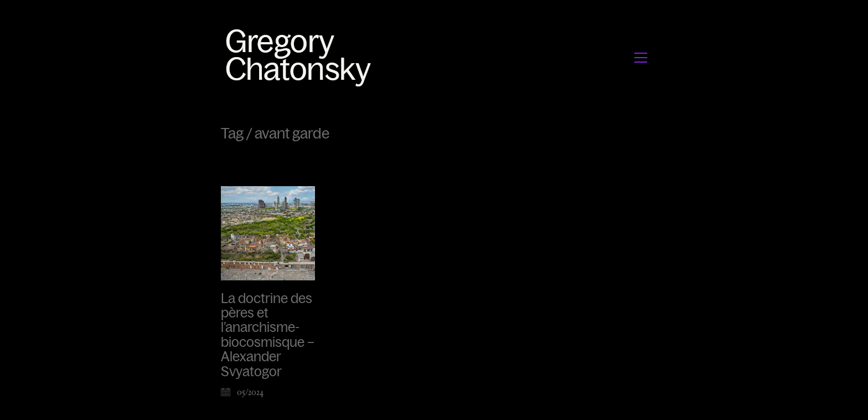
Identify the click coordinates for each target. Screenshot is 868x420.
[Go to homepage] (301, 57)
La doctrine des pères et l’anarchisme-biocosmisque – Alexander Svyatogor (268, 335)
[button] (641, 58)
